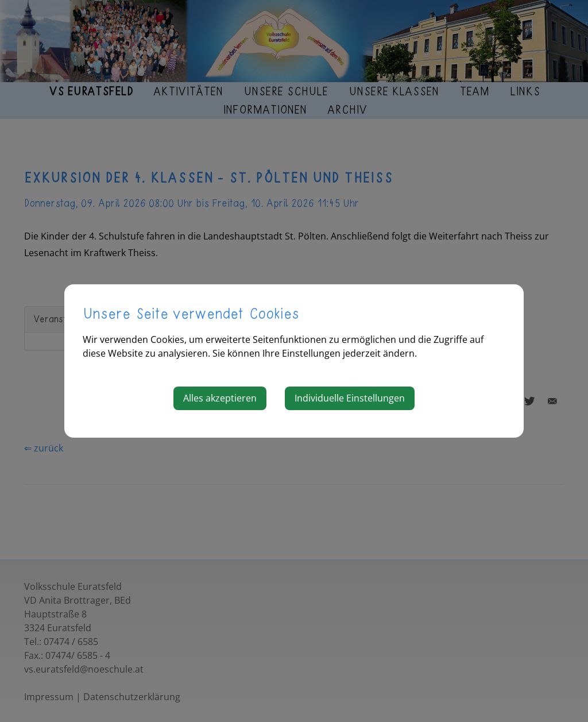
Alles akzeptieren (220, 398)
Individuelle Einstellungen (350, 398)
